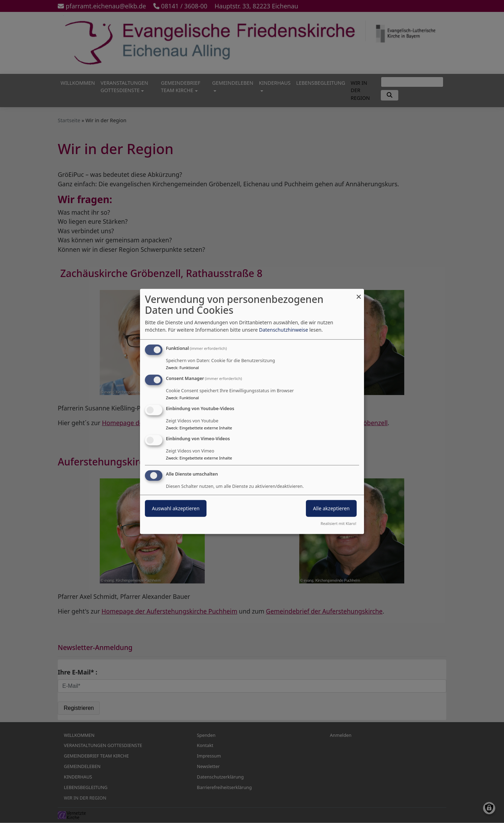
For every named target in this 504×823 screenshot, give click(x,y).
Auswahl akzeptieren (176, 508)
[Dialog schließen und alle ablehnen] (359, 293)
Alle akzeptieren (331, 508)
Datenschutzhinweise (283, 330)
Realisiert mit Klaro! (338, 523)
